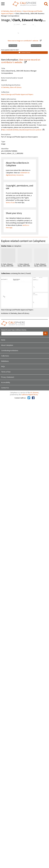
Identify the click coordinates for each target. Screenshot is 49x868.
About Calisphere (7, 345)
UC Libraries (34, 393)
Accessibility (6, 382)
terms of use (10, 203)
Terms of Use (6, 372)
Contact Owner (25, 53)
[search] (46, 4)
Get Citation (13, 46)
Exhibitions (5, 361)
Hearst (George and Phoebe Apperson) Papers (17, 95)
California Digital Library (30, 395)
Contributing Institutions (10, 351)
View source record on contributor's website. (21, 61)
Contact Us (5, 388)
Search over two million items (14, 330)
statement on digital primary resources (18, 174)
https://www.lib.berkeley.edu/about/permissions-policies (22, 130)
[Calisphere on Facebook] (33, 398)
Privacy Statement (8, 377)
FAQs (3, 367)
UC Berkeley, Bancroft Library (12, 11)
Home (3, 340)
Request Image (36, 46)
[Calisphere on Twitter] (29, 398)
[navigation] (3, 4)
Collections (5, 356)
